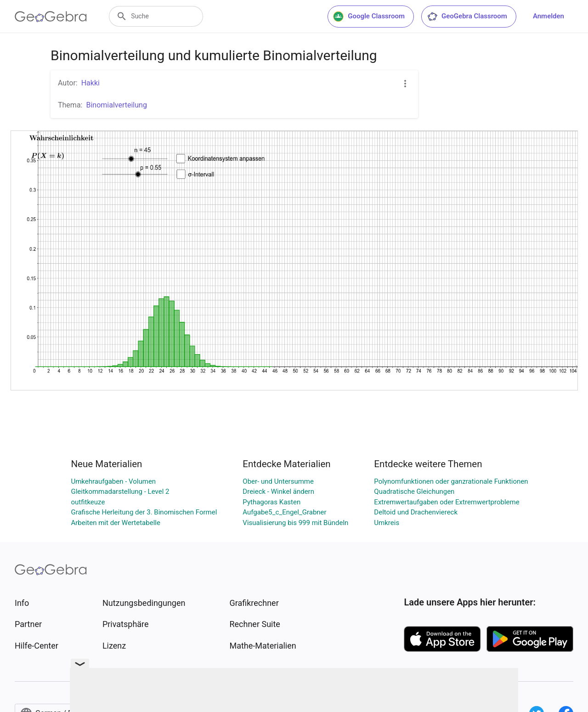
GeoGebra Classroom (467, 17)
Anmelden (548, 16)
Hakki (90, 83)
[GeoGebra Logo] (51, 17)
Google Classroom (369, 17)
